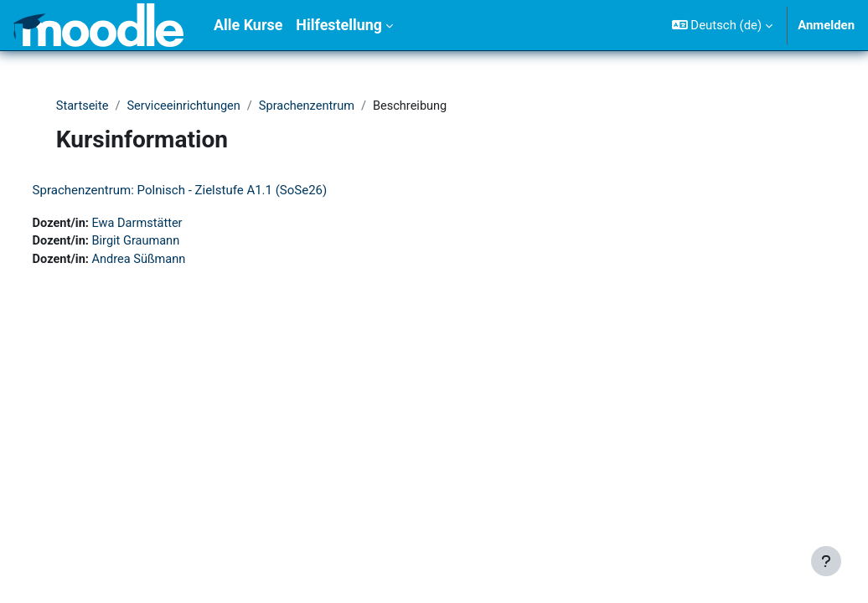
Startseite (86, 106)
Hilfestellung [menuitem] (339, 25)
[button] (722, 25)
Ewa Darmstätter (171, 224)
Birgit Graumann (170, 242)
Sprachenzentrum (315, 106)
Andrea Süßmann (173, 261)
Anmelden (826, 25)
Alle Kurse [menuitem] (248, 25)
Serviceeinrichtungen (190, 106)
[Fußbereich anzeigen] (826, 561)
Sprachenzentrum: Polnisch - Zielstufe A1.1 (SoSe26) (211, 190)
